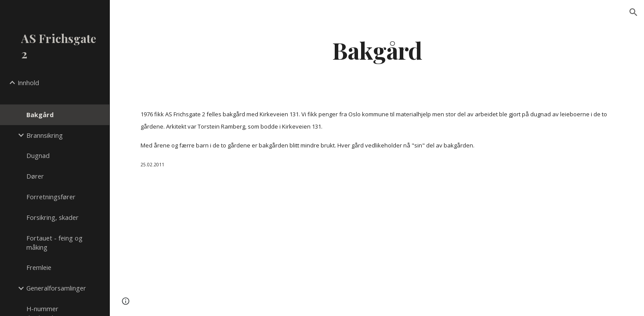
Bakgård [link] (40, 115)
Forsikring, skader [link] (52, 217)
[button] (633, 12)
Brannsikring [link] (45, 135)
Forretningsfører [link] (51, 197)
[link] (64, 99)
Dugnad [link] (38, 155)
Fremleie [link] (39, 267)
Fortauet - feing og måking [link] (54, 242)
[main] (377, 50)
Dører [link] (35, 176)
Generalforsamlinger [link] (56, 288)
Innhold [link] (28, 83)
